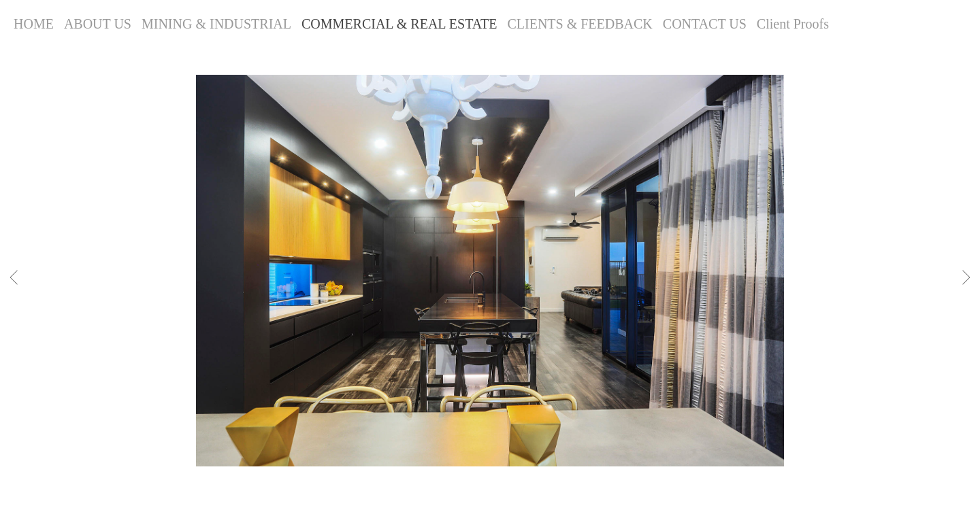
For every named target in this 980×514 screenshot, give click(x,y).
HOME (34, 24)
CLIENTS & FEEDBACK (579, 24)
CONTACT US (705, 24)
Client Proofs (793, 24)
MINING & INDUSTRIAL (216, 24)
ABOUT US (98, 24)
